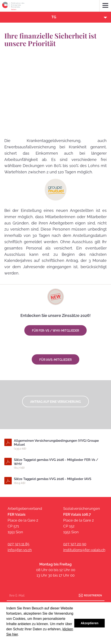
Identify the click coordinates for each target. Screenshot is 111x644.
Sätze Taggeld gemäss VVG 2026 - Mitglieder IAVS (59, 481)
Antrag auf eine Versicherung (55, 402)
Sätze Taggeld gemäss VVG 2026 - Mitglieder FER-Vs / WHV (59, 464)
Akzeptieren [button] (89, 623)
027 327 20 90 (75, 544)
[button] (55, 17)
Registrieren (93, 595)
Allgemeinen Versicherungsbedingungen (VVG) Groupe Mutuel (59, 445)
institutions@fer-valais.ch (84, 550)
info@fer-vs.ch (20, 550)
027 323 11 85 (18, 544)
